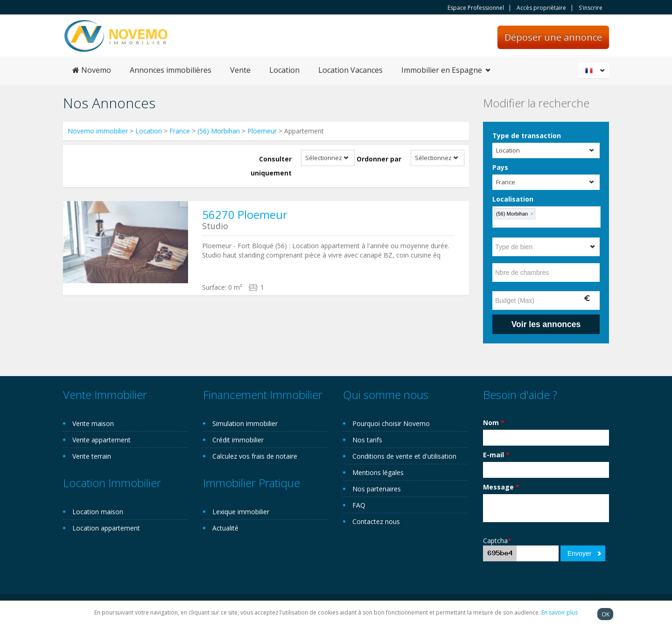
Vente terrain (92, 456)
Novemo (92, 70)
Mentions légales (378, 472)
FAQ (359, 505)
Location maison (98, 512)
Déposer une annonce (553, 37)
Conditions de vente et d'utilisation (404, 456)
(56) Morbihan (219, 131)
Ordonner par (379, 159)
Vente (240, 70)
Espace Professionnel (476, 8)
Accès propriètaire (541, 8)
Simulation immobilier (245, 423)
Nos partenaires (377, 489)
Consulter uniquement (271, 166)
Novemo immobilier (98, 131)
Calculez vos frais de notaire (255, 456)
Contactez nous (376, 521)
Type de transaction (527, 136)
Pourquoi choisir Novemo (391, 423)
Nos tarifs (367, 440)
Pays (500, 167)
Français (595, 70)
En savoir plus (560, 612)
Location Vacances (350, 70)
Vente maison (93, 423)
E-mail (496, 455)
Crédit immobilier (238, 440)
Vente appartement (101, 440)
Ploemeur (262, 131)
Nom (494, 423)
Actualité (225, 528)
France (180, 131)
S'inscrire (591, 8)
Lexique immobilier (241, 512)
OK (605, 614)
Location (284, 70)
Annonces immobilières (171, 70)
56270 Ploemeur (245, 214)
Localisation (513, 199)
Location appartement (106, 528)
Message (501, 487)
